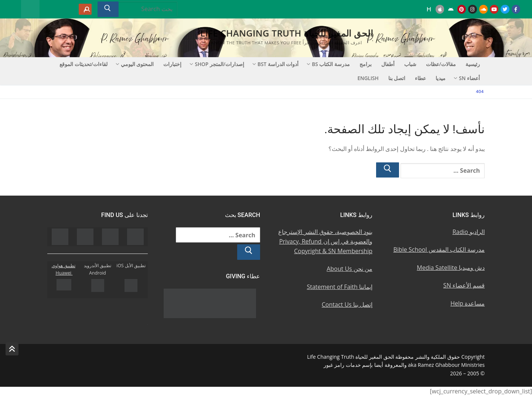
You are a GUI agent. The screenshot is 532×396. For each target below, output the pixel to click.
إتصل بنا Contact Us (347, 304)
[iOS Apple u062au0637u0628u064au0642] (440, 9)
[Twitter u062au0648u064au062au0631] (505, 9)
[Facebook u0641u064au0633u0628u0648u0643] (516, 9)
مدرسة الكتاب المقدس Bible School (439, 249)
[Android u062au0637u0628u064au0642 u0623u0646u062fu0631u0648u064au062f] (451, 9)
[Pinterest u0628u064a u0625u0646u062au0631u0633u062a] (462, 9)
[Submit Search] (108, 9)
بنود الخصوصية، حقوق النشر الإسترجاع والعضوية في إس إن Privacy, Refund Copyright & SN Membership (325, 241)
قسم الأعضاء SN (464, 285)
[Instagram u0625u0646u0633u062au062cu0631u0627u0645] (472, 9)
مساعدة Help (468, 303)
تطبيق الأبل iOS (131, 266)
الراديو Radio (469, 232)
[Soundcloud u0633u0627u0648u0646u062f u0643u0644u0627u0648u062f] (483, 9)
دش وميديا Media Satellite (451, 268)
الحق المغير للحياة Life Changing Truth (287, 33)
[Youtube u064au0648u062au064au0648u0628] (494, 9)
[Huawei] (429, 9)
